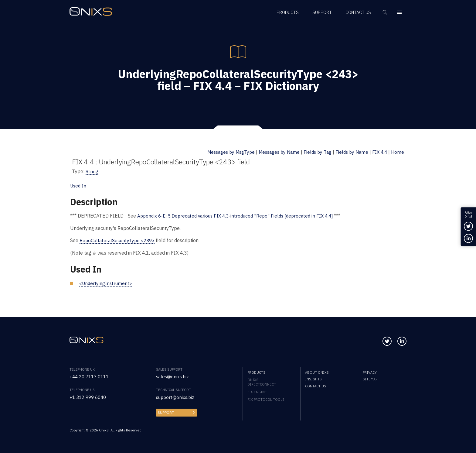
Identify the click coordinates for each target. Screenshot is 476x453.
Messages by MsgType (222, 152)
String (92, 171)
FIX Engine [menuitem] (257, 391)
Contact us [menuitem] (316, 385)
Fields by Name (350, 152)
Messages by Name (273, 152)
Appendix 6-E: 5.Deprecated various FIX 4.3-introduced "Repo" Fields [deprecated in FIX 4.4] (240, 215)
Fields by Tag (314, 152)
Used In (79, 185)
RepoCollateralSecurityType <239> (119, 240)
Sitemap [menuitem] (370, 378)
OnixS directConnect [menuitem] (262, 381)
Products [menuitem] (256, 371)
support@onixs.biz (176, 396)
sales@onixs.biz (173, 376)
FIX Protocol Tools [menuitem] (266, 399)
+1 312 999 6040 (90, 396)
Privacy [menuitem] (370, 371)
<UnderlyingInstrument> (107, 282)
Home (397, 152)
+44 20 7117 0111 (91, 376)
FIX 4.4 (379, 152)
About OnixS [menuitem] (317, 371)
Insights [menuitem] (313, 378)
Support (165, 411)
